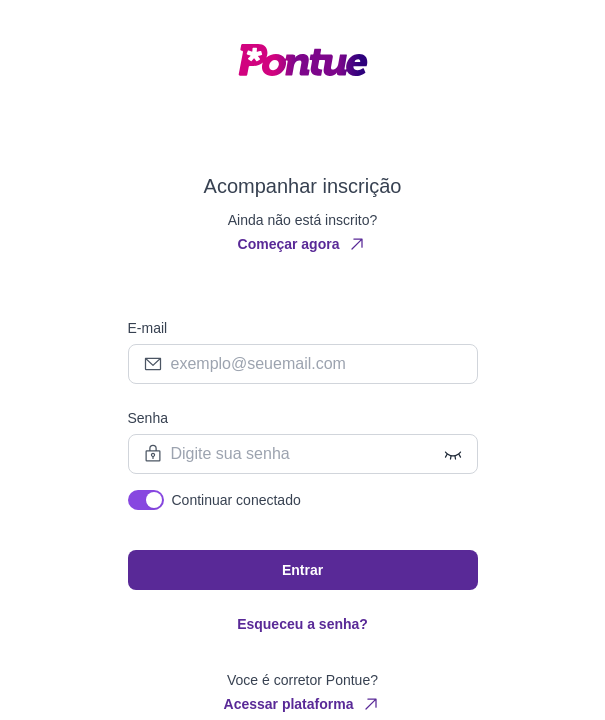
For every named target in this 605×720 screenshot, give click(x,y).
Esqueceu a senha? (302, 624)
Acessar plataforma (303, 704)
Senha (148, 418)
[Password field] (303, 454)
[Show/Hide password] (453, 454)
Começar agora (303, 244)
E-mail (148, 328)
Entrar (302, 570)
